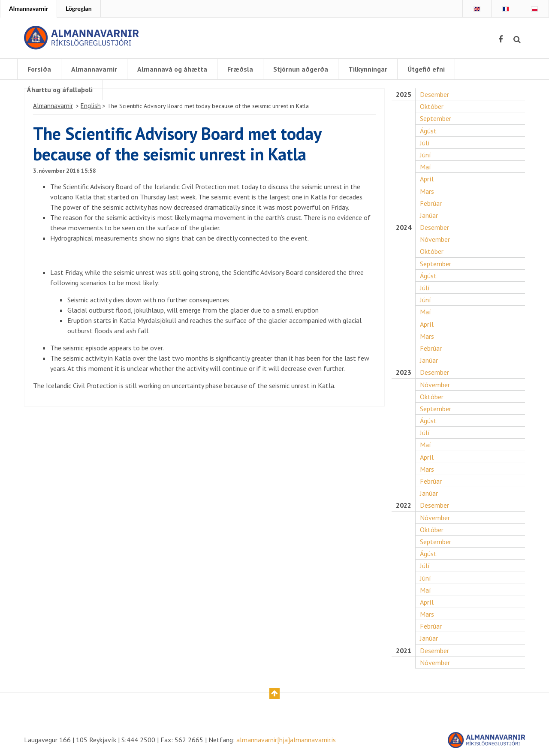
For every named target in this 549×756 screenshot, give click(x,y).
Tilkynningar (368, 69)
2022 (404, 505)
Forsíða (39, 69)
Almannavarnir (29, 8)
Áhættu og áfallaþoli (60, 90)
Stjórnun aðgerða (301, 69)
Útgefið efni (426, 69)
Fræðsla (240, 69)
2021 (404, 651)
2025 (404, 95)
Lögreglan (79, 8)
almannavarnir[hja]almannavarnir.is (286, 740)
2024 (404, 227)
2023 (404, 372)
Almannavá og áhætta (172, 69)
